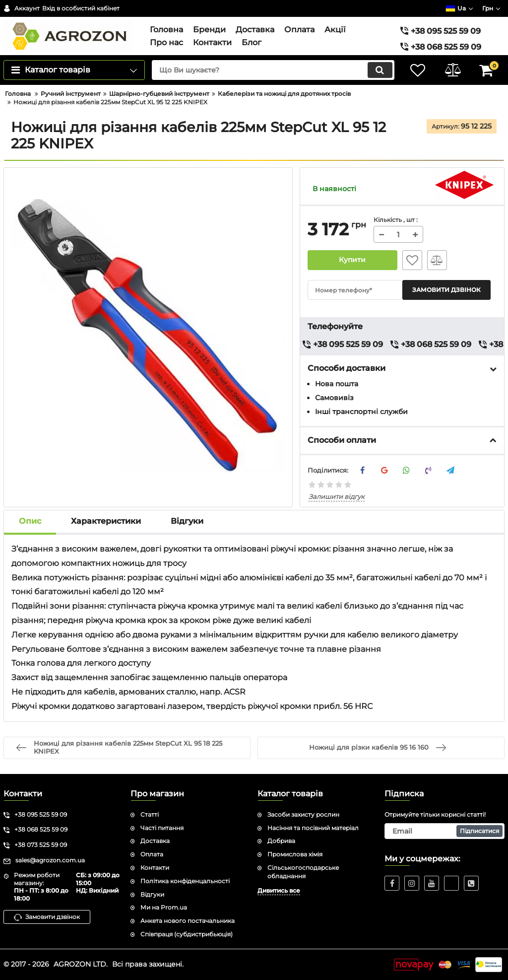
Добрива (281, 841)
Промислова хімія (295, 854)
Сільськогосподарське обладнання (303, 872)
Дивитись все (279, 890)
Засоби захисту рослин (303, 814)
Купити (352, 260)
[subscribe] (444, 831)
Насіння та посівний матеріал (313, 828)
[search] (273, 70)
